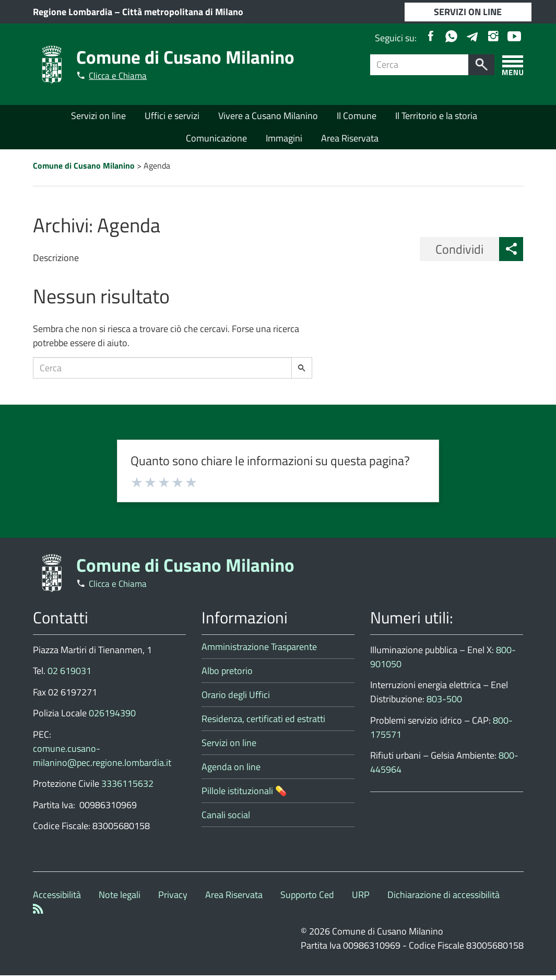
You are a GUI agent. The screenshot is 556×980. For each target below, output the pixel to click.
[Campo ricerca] (419, 65)
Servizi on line (98, 117)
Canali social (226, 819)
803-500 (444, 704)
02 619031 (69, 675)
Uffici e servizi (172, 117)
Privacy (173, 899)
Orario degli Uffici (236, 699)
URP (361, 899)
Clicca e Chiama (121, 75)
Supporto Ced (307, 899)
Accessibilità (57, 899)
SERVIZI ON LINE (468, 12)
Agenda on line (231, 771)
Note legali (120, 899)
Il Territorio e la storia (436, 117)
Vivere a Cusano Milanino (268, 117)
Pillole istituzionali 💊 (244, 795)
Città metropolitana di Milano (183, 12)
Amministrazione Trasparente (259, 651)
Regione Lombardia (73, 12)
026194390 (112, 718)
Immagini (284, 139)
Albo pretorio (227, 675)
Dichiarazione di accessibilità (443, 899)
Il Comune (357, 117)
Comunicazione (216, 139)
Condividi (459, 254)
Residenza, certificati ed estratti (263, 723)
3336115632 (127, 788)
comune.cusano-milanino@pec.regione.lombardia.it (102, 760)
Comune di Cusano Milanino (190, 56)
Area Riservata (350, 139)
